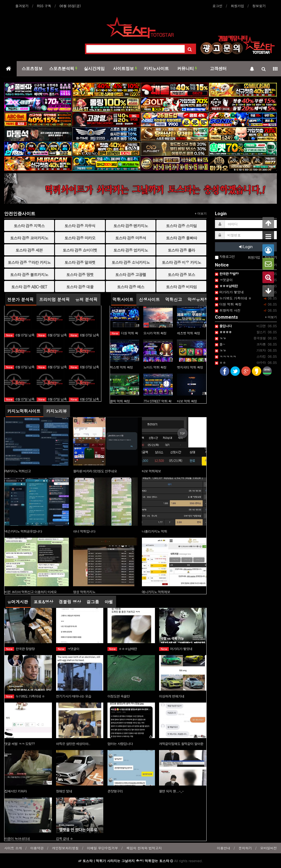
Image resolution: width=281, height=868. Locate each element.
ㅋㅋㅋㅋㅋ (225, 356)
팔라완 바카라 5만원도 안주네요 (95, 471)
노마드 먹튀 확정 (155, 367)
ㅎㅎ (220, 362)
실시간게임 (94, 69)
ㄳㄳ (220, 338)
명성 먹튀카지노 (84, 592)
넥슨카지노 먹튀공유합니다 (23, 531)
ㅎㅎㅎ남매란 (122, 649)
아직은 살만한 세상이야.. (73, 744)
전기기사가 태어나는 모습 (74, 696)
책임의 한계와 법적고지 (144, 848)
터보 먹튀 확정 (187, 401)
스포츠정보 (32, 69)
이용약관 (37, 848)
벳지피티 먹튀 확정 (190, 367)
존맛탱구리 (115, 791)
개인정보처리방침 (65, 848)
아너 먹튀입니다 (84, 531)
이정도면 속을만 (119, 696)
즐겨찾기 (22, 6)
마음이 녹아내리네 (17, 838)
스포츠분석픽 (63, 69)
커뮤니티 (187, 69)
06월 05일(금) (70, 6)
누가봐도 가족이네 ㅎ (25, 696)
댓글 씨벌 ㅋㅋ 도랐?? (20, 744)
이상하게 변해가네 (172, 696)
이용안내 (224, 848)
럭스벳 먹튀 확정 (121, 367)
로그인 (217, 6)
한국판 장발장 (20, 649)
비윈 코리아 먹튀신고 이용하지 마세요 (31, 592)
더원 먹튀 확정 (228, 304)
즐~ (220, 344)
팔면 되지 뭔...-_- (171, 791)
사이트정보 (125, 69)
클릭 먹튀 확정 (120, 401)
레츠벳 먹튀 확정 (188, 333)
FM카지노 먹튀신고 (18, 471)
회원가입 (237, 6)
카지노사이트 (156, 69)
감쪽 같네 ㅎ (65, 838)
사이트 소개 (13, 848)
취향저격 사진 (228, 310)
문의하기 (245, 848)
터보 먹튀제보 (151, 471)
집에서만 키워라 (16, 791)
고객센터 (218, 69)
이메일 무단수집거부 (102, 848)
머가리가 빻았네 (176, 649)
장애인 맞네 (64, 791)
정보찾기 (259, 6)
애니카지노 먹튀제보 (156, 592)
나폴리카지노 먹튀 (155, 531)
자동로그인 (225, 257)
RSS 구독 (44, 6)
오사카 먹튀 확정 (155, 333)
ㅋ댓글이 (68, 649)
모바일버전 (269, 848)
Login (246, 247)
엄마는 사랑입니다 (120, 744)
